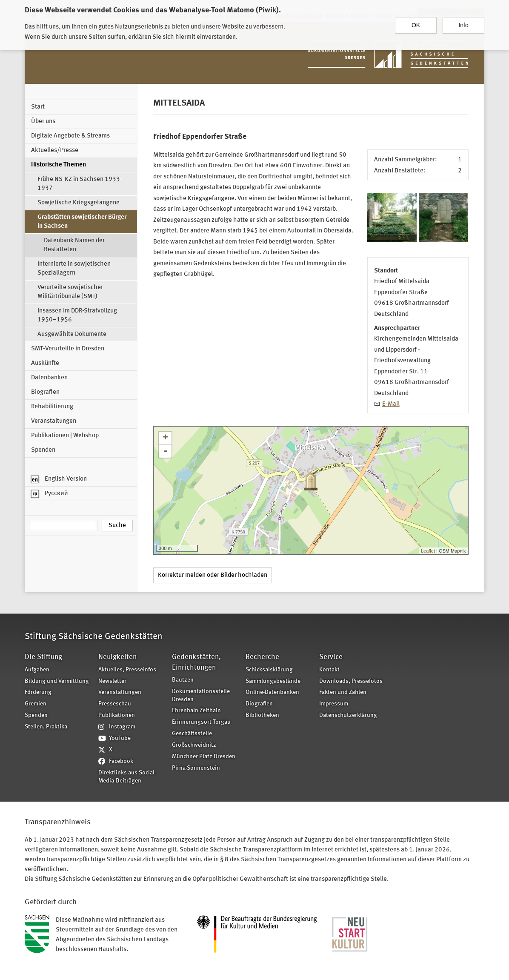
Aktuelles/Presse (55, 150)
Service (331, 657)
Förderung (38, 692)
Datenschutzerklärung (348, 715)
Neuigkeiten (117, 657)
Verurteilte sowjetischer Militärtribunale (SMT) (70, 292)
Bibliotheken (262, 715)
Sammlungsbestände (273, 681)
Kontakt (329, 670)
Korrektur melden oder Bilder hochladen (213, 575)
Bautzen (183, 680)
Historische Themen (59, 165)
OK (416, 22)
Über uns (43, 122)
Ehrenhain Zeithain (196, 711)
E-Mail (391, 404)
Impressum (334, 704)
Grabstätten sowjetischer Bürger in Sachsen (82, 222)
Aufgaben (37, 670)
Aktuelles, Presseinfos (127, 670)
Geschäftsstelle (192, 734)
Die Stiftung (43, 657)
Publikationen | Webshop (65, 436)
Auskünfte (45, 363)
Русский (50, 494)
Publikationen (117, 715)
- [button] (165, 451)
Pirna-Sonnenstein (196, 768)
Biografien (45, 392)
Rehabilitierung (52, 407)
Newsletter (112, 681)
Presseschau (115, 704)
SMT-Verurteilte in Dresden (68, 349)
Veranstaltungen (54, 421)
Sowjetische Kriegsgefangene (79, 203)
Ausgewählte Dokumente (72, 334)
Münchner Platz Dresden (204, 757)
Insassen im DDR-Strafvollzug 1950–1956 (77, 315)
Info (463, 22)
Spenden (43, 450)
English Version (59, 479)
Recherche (262, 657)
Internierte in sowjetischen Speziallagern (74, 269)
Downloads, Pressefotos (351, 681)
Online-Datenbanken (272, 692)
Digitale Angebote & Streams (70, 136)
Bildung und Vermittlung (57, 681)
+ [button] (165, 438)
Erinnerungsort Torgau (201, 722)
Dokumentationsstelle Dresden (201, 696)
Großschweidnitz (194, 745)
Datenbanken (49, 378)
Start (38, 107)
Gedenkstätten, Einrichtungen (196, 662)
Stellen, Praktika (46, 727)
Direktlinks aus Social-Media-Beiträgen (127, 777)
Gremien (36, 704)
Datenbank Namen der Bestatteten (74, 245)
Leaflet (428, 551)
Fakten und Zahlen (343, 692)
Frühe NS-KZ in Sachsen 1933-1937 (80, 184)
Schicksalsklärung (269, 670)
